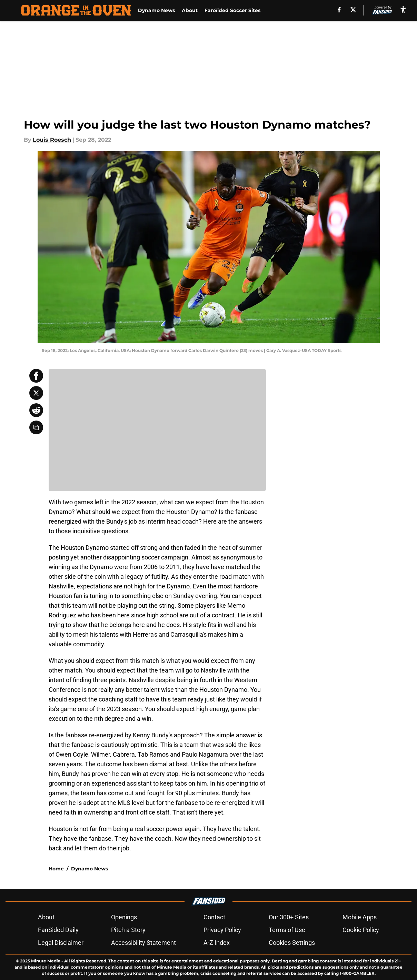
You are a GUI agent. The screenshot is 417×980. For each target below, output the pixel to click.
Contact (214, 917)
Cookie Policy (361, 930)
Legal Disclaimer (61, 943)
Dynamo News (156, 10)
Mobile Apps (360, 917)
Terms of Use (287, 930)
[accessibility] (403, 9)
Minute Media (46, 961)
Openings (124, 917)
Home (56, 869)
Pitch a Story (128, 930)
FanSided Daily (58, 930)
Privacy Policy (222, 930)
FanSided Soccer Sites (232, 10)
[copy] (36, 427)
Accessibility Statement (143, 943)
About (190, 10)
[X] (353, 10)
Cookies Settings (292, 943)
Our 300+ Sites (289, 917)
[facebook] (339, 10)
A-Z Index (217, 943)
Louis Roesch (52, 140)
